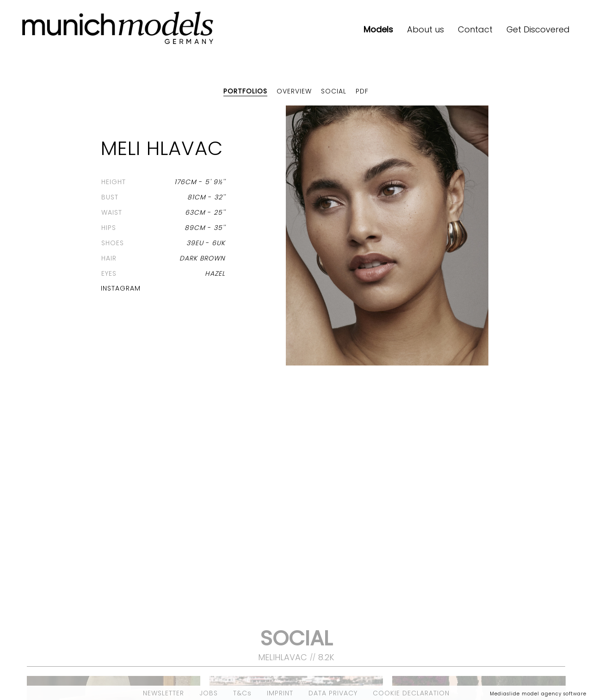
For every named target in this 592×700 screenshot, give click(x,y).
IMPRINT (280, 693)
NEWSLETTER (163, 693)
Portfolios (245, 91)
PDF (362, 91)
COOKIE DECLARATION (411, 693)
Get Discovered (538, 29)
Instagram (121, 288)
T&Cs (242, 693)
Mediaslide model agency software (538, 694)
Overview (294, 91)
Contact (475, 29)
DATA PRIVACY (333, 693)
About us (425, 29)
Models (378, 29)
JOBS (209, 693)
